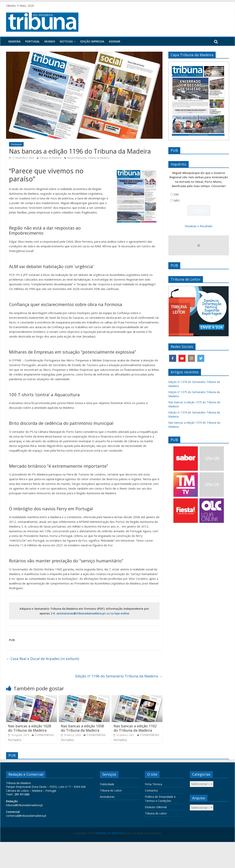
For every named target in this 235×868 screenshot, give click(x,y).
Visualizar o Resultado (199, 226)
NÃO (177, 200)
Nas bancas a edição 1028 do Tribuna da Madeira (30, 728)
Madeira (14, 41)
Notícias (66, 41)
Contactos (151, 790)
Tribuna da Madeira (50, 158)
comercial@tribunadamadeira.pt (26, 816)
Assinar (115, 41)
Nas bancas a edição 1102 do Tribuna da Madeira (135, 728)
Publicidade (107, 784)
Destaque (16, 144)
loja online (122, 613)
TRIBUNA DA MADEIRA (109, 833)
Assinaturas (107, 797)
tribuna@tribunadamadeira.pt (24, 805)
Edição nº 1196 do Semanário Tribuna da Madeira (119, 676)
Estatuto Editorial (156, 807)
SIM (176, 194)
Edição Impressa (92, 41)
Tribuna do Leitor (111, 790)
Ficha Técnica (153, 784)
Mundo (50, 41)
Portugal (32, 41)
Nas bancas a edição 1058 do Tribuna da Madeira (82, 728)
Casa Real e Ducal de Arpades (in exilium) (43, 659)
